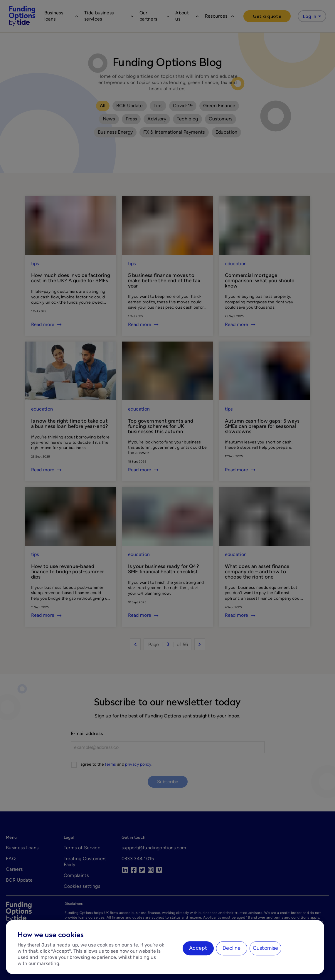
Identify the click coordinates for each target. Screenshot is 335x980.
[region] (165, 947)
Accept (198, 948)
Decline (232, 948)
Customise (266, 948)
